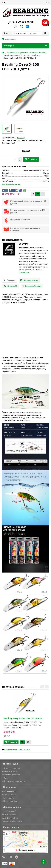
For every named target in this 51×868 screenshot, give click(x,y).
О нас (5, 778)
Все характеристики (11, 185)
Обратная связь (10, 791)
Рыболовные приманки (17, 53)
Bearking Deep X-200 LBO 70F (17, 55)
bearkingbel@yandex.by (12, 821)
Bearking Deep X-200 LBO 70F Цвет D (23, 718)
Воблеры (36, 55)
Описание (10, 280)
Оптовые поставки (11, 768)
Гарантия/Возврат (32, 286)
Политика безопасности (13, 781)
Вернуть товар (9, 795)
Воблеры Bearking (38, 53)
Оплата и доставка (11, 775)
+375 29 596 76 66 (10, 818)
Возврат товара (10, 771)
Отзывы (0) (11, 286)
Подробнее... (24, 272)
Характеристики (29, 280)
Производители (10, 801)
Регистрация (9, 39)
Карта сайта (8, 798)
